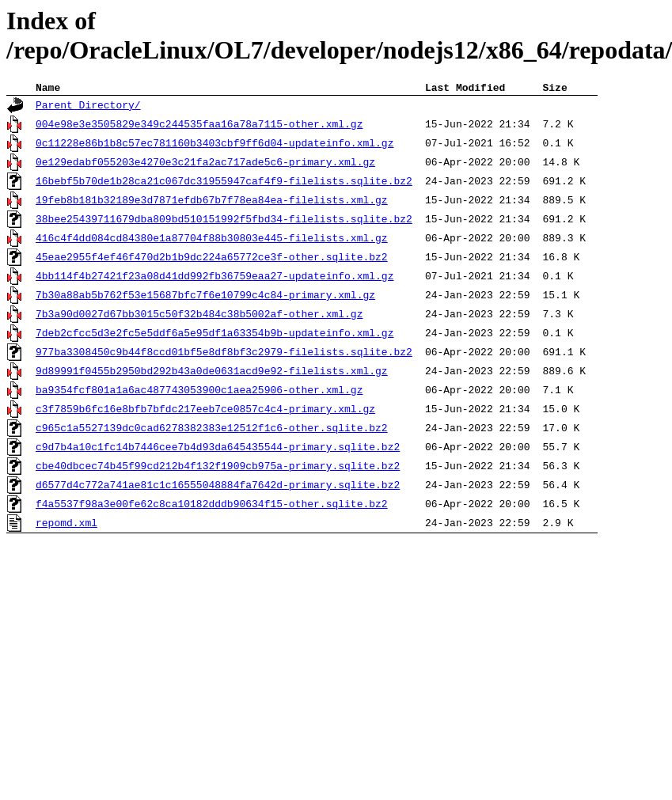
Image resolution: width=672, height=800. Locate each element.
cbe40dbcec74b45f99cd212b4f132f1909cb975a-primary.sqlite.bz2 (218, 468)
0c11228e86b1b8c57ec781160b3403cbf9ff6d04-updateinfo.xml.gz (215, 146)
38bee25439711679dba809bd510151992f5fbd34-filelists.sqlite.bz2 (224, 222)
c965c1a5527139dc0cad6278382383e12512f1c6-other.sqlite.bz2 (212, 430)
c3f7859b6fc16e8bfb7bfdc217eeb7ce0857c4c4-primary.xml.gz (205, 411)
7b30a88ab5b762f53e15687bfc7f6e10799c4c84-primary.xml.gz (205, 298)
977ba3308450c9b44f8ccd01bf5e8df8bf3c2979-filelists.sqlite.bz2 (224, 355)
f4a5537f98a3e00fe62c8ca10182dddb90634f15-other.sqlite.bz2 (212, 506)
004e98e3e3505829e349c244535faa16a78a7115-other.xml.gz (199, 127)
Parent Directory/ (88, 108)
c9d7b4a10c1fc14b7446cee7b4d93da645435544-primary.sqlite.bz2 (218, 449)
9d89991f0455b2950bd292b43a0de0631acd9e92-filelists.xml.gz (212, 373)
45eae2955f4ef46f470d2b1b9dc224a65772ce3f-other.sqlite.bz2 (212, 260)
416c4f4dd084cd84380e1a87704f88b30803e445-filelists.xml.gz (212, 241)
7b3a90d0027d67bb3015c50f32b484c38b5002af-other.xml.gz (199, 317)
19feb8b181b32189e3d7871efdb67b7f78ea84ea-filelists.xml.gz (212, 203)
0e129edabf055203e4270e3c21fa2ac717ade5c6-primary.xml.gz (205, 165)
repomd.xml (66, 525)
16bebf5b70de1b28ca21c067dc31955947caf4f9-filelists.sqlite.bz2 (224, 184)
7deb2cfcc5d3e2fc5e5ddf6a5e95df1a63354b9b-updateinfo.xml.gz (215, 336)
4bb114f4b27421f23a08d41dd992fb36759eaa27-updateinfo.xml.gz (215, 279)
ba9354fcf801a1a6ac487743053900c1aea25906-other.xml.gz (199, 392)
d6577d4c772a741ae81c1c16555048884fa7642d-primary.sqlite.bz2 (218, 487)
